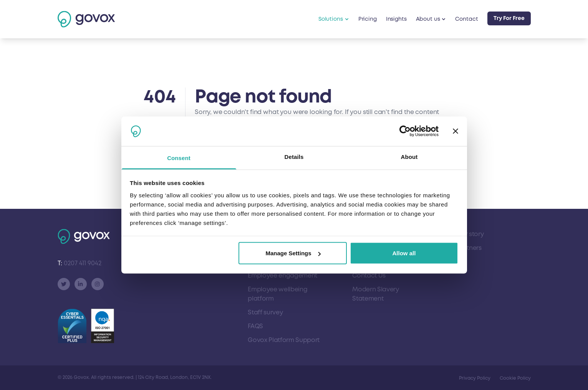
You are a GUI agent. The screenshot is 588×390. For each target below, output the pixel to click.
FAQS (255, 326)
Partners (469, 248)
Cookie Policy (515, 378)
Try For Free (509, 18)
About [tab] (409, 156)
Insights (396, 19)
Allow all (404, 253)
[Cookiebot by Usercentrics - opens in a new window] (405, 131)
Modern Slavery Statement (376, 294)
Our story (470, 234)
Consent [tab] (179, 158)
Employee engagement (282, 276)
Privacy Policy (475, 378)
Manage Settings (293, 253)
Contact (466, 19)
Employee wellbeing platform (277, 294)
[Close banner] (455, 131)
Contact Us (369, 276)
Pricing (368, 19)
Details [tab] (294, 156)
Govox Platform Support (284, 340)
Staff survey (265, 312)
